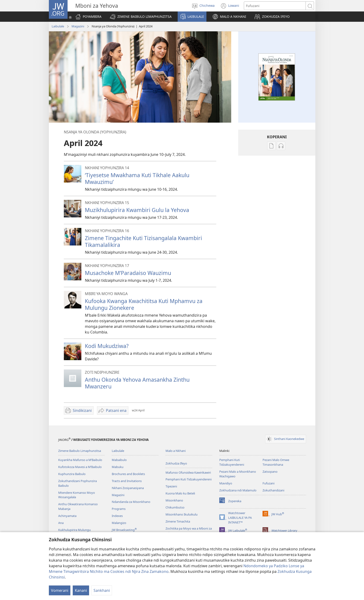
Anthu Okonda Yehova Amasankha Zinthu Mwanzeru (137, 383)
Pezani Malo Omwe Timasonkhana (276, 462)
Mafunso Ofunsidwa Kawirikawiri (188, 472)
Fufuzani (268, 483)
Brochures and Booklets (128, 474)
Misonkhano (174, 500)
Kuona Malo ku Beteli (180, 493)
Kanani (81, 590)
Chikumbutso (175, 507)
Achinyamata (67, 516)
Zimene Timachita (178, 521)
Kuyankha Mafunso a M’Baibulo (80, 460)
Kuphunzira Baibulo (72, 474)
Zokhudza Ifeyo (176, 463)
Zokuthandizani (273, 490)
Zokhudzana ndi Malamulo (238, 490)
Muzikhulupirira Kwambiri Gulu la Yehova (137, 210)
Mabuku (118, 467)
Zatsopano (270, 472)
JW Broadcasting (124, 530)
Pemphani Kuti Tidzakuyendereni (189, 479)
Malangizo (119, 523)
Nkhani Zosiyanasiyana (128, 488)
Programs (119, 509)
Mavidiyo (226, 483)
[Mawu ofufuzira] (275, 6)
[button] (141, 17)
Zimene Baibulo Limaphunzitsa (80, 451)
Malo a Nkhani (176, 451)
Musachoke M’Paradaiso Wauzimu (128, 273)
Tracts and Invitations (127, 481)
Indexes (117, 516)
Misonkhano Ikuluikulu (182, 514)
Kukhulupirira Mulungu (74, 530)
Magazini (78, 26)
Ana (61, 523)
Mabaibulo (119, 460)
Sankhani (102, 590)
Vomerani (60, 590)
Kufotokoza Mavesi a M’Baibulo (80, 467)
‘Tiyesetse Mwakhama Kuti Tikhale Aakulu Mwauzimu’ (137, 178)
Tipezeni (171, 486)
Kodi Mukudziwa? (107, 346)
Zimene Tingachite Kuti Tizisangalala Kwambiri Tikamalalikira (143, 241)
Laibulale (58, 26)
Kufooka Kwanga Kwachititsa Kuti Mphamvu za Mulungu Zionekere (144, 304)
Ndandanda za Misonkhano (131, 502)
